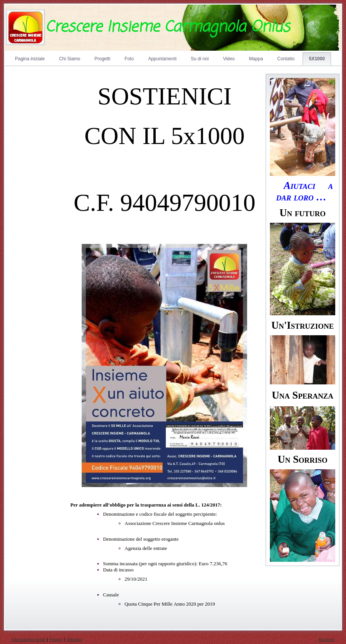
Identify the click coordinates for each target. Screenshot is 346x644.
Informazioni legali (29, 639)
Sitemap (74, 639)
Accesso (326, 639)
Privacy (56, 639)
